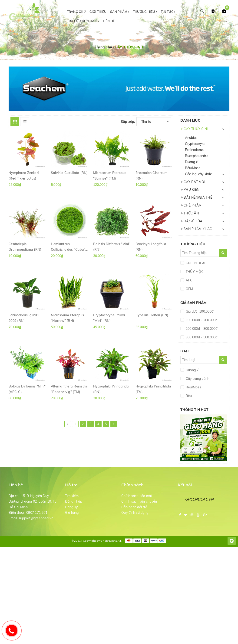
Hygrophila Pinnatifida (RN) (111, 389)
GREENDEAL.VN (199, 499)
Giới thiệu (98, 12)
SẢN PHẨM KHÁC (197, 229)
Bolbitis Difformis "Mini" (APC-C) (27, 389)
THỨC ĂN (190, 213)
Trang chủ (76, 12)
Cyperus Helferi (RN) (152, 315)
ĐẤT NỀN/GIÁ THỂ (197, 197)
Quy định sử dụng (135, 513)
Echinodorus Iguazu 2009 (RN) (24, 318)
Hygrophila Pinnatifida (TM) (153, 389)
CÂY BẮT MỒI (193, 182)
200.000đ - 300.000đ (201, 329)
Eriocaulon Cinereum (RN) (152, 175)
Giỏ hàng (72, 513)
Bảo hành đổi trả (134, 507)
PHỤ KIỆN (190, 190)
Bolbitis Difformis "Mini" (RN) (112, 247)
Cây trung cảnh (197, 379)
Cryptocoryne (195, 144)
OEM (189, 289)
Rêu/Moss (193, 168)
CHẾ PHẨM (192, 205)
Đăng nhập (74, 501)
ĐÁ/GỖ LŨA (192, 221)
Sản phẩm (120, 12)
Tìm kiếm (72, 496)
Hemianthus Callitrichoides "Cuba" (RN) (68, 247)
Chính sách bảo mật (137, 496)
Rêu (188, 396)
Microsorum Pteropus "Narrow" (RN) (68, 318)
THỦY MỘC (194, 272)
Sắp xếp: (128, 122)
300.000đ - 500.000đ (201, 337)
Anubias (191, 138)
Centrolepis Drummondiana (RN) (25, 247)
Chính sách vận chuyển (139, 501)
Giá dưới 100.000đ (199, 311)
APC (189, 280)
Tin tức (168, 12)
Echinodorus (194, 150)
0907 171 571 (37, 513)
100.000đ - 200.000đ (201, 320)
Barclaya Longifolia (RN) (151, 247)
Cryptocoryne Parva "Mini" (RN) (109, 318)
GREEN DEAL (196, 263)
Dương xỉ (192, 162)
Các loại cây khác (198, 174)
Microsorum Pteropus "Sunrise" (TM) (110, 175)
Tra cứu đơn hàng (83, 21)
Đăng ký (71, 507)
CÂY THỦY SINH (196, 129)
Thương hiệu (145, 12)
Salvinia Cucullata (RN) (69, 173)
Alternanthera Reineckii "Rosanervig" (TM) (69, 389)
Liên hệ (109, 21)
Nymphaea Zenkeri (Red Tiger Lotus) (24, 175)
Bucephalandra (197, 156)
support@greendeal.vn (36, 518)
